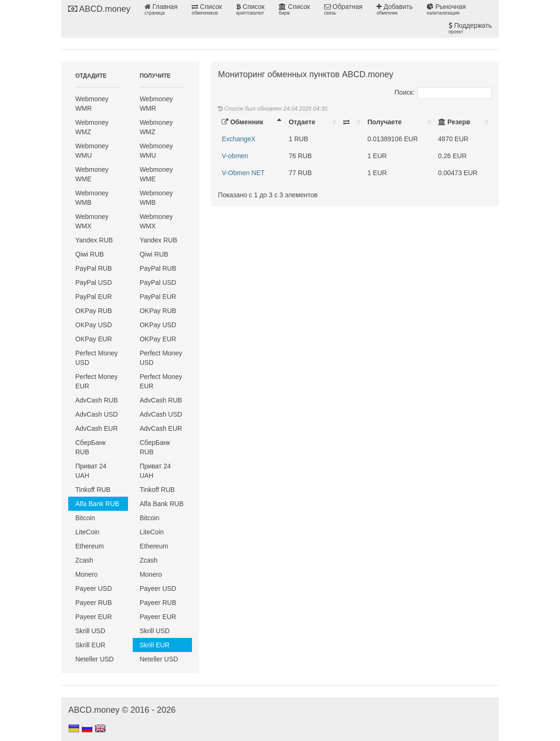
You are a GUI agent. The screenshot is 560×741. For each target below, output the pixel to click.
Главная (161, 9)
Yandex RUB (94, 240)
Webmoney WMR (92, 104)
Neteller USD (95, 659)
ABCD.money (99, 9)
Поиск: (443, 92)
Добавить (395, 9)
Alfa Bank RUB (97, 504)
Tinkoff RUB (93, 490)
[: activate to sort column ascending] (352, 122)
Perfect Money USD (96, 358)
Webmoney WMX (92, 221)
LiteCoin (87, 532)
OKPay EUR (94, 339)
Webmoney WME (92, 174)
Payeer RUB (94, 603)
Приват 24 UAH (91, 471)
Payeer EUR (94, 617)
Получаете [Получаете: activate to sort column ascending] (385, 122)
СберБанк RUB (90, 447)
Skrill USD (90, 631)
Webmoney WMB (92, 198)
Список (207, 9)
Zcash (84, 560)
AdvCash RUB (96, 400)
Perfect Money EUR (96, 381)
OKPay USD (94, 325)
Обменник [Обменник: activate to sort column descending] (242, 122)
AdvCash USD (96, 414)
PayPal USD (94, 282)
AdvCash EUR (96, 428)
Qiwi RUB (90, 254)
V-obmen (235, 156)
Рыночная (446, 9)
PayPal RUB (94, 268)
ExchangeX (239, 139)
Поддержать (470, 28)
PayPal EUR (94, 297)
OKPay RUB (94, 311)
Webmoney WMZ (92, 127)
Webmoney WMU (92, 151)
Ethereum (90, 546)
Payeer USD (94, 588)
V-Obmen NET (243, 173)
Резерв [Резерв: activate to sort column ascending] (454, 122)
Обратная (344, 9)
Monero (86, 574)
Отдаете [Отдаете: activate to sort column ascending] (302, 122)
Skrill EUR (90, 645)
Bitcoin (85, 518)
